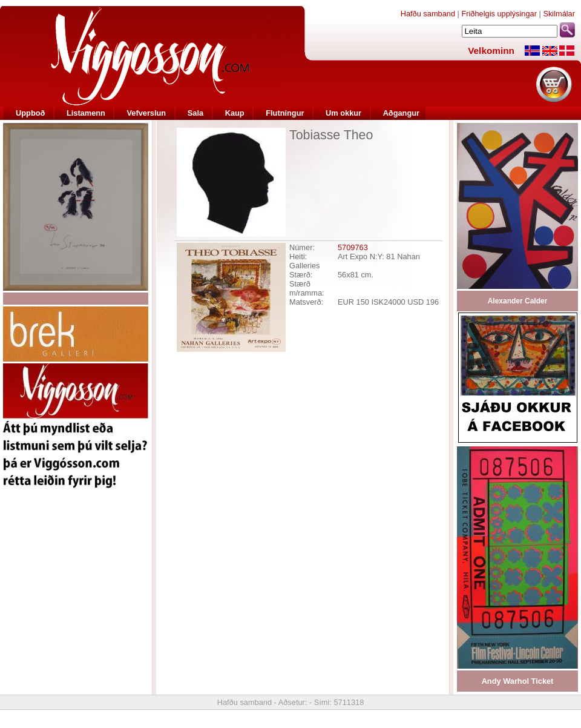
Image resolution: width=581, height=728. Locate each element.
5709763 (353, 247)
